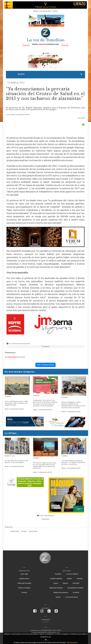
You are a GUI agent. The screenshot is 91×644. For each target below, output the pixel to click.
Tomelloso (16, 83)
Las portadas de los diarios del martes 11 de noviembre (17, 461)
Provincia (80, 578)
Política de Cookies (24, 588)
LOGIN (46, 53)
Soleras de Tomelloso (56, 588)
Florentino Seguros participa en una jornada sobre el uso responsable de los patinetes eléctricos (45, 465)
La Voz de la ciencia (72, 597)
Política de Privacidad (24, 583)
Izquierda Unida (15, 531)
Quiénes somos (24, 578)
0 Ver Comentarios (47, 515)
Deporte (65, 583)
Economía (76, 592)
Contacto (24, 592)
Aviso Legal (24, 574)
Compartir (81, 118)
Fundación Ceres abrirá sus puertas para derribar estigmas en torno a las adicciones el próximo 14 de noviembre (45, 403)
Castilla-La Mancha (56, 578)
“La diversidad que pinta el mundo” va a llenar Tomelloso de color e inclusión (73, 462)
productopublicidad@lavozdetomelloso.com (46, 632)
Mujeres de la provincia (61, 592)
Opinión (69, 578)
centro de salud (33, 531)
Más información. (72, 643)
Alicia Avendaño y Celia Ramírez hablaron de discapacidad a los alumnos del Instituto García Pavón (73, 405)
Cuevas (56, 583)
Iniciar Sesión (12, 357)
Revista (7, 456)
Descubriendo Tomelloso (75, 588)
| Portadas (12, 456)
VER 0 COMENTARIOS (45, 365)
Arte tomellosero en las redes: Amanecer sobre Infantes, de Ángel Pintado (17, 403)
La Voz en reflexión (72, 574)
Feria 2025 (76, 583)
